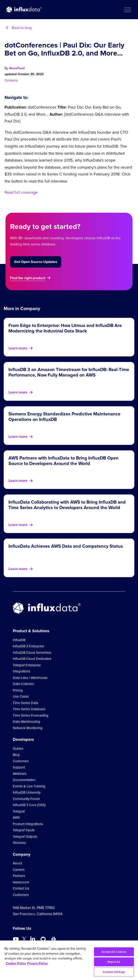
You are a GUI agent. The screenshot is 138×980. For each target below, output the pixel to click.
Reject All (114, 962)
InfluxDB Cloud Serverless (32, 653)
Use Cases (21, 696)
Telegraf (19, 811)
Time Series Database (29, 709)
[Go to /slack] (54, 939)
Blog (16, 755)
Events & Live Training (29, 786)
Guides (18, 749)
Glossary (19, 843)
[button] (127, 10)
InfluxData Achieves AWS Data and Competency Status (66, 546)
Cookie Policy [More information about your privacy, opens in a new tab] (16, 963)
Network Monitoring (28, 728)
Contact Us (21, 888)
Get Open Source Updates (36, 262)
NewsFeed (17, 68)
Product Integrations (28, 824)
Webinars (20, 774)
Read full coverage (21, 192)
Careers (19, 870)
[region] (69, 960)
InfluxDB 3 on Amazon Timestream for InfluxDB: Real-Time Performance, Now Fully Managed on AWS (69, 372)
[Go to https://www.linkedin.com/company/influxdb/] (33, 939)
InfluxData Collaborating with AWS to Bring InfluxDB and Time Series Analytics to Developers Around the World (67, 505)
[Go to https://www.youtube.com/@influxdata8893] (16, 939)
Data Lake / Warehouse (30, 678)
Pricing (18, 690)
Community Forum (26, 799)
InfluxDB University (27, 792)
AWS (16, 818)
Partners (19, 876)
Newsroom (21, 882)
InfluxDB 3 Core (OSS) (29, 805)
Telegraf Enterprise (27, 665)
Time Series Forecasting (31, 715)
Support (19, 767)
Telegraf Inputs (24, 830)
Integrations (22, 671)
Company (11, 80)
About (17, 863)
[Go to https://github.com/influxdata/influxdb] (43, 939)
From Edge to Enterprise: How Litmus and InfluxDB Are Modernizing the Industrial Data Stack (65, 328)
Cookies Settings (114, 972)
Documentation (24, 780)
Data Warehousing (26, 722)
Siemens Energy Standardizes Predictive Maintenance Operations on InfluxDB (64, 417)
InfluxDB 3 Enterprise (28, 646)
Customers (21, 761)
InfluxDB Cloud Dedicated (32, 659)
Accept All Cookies (114, 952)
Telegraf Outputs (25, 837)
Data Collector (23, 684)
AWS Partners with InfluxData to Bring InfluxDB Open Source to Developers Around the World (64, 461)
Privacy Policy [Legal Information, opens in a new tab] (37, 963)
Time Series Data (25, 703)
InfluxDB (19, 640)
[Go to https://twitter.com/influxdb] (24, 940)
